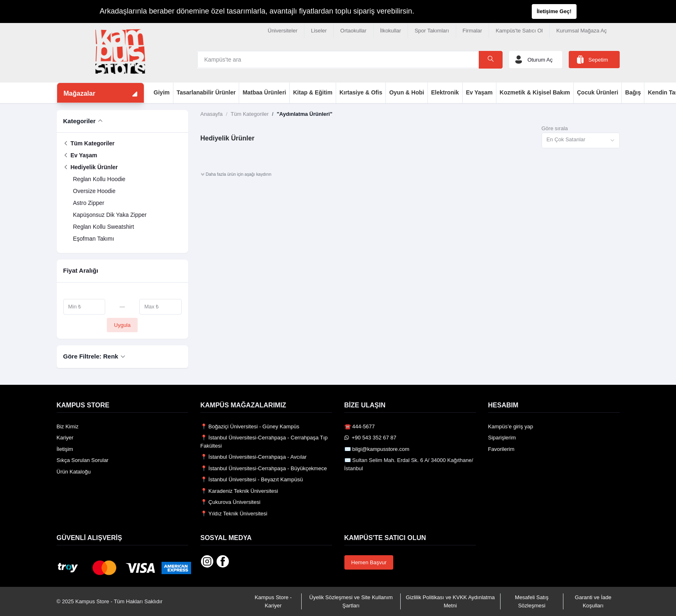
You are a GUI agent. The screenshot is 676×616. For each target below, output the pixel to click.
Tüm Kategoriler (89, 143)
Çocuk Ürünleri (598, 92)
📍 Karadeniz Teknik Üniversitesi (239, 491)
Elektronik (445, 92)
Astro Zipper (89, 203)
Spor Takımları (432, 31)
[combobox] (581, 141)
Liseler (319, 31)
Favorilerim (501, 449)
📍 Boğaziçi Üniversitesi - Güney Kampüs (250, 426)
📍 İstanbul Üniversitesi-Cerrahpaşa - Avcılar (254, 457)
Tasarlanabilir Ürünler (206, 92)
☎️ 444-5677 (360, 426)
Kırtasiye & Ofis (361, 92)
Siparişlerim (502, 438)
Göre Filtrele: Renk (91, 356)
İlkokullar (391, 31)
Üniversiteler (283, 31)
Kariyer (65, 438)
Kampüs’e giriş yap (511, 426)
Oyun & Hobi (407, 92)
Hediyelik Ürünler (91, 167)
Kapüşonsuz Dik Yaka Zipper (110, 215)
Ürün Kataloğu (74, 472)
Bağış (633, 92)
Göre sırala (555, 128)
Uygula (122, 325)
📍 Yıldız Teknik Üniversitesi (234, 514)
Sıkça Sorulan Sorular (83, 460)
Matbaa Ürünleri (264, 92)
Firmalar (473, 31)
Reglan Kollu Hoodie (99, 179)
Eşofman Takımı (94, 239)
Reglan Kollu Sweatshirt (104, 227)
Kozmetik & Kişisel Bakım (535, 92)
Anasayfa (212, 114)
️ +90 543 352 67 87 (370, 438)
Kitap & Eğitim (313, 92)
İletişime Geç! (554, 11)
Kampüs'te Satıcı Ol (519, 31)
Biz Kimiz (68, 426)
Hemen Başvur (369, 562)
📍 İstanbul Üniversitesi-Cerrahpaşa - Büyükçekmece (264, 468)
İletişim (65, 449)
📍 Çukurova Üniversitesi (231, 502)
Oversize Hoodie (95, 191)
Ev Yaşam (479, 92)
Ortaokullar (353, 31)
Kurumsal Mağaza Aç (582, 31)
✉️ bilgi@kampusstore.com (377, 449)
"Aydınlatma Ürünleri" (304, 114)
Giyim (162, 92)
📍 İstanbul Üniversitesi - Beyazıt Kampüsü (252, 479)
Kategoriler (80, 121)
